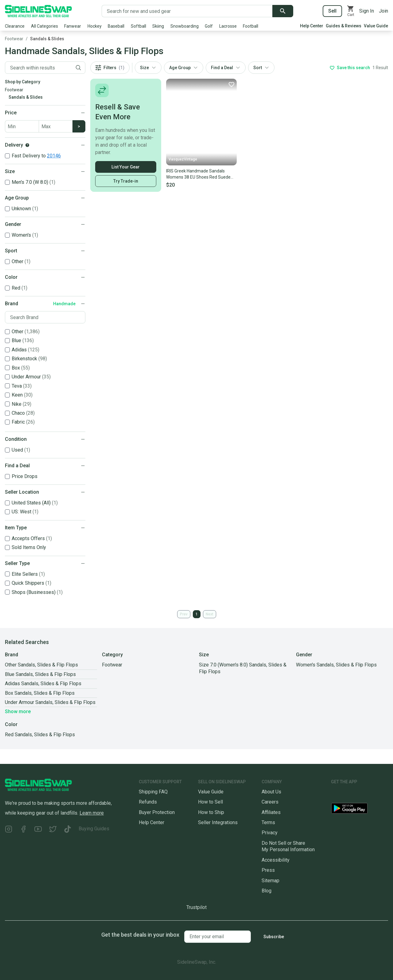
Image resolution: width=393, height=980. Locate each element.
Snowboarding (185, 26)
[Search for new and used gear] (187, 11)
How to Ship (211, 812)
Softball (138, 26)
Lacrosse (228, 26)
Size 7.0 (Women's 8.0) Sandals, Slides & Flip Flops (243, 668)
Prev (184, 614)
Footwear (14, 39)
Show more (18, 711)
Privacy (270, 833)
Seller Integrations (218, 822)
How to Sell (210, 802)
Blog (267, 891)
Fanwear (73, 26)
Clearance (15, 26)
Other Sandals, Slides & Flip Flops (41, 665)
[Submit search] (283, 11)
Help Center (312, 26)
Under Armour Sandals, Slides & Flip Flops (50, 702)
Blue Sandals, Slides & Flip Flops (40, 674)
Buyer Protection (157, 812)
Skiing (158, 26)
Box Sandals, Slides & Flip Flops (40, 693)
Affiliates (271, 812)
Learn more (92, 813)
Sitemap (270, 881)
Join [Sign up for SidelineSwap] (383, 11)
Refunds (148, 802)
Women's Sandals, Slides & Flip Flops (336, 665)
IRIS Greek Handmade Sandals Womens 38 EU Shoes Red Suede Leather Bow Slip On (198, 174)
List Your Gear (126, 167)
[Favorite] (231, 84)
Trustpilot (196, 907)
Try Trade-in (126, 181)
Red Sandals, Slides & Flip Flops (40, 735)
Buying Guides (94, 829)
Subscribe (274, 937)
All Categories (45, 26)
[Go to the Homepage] (38, 11)
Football (251, 26)
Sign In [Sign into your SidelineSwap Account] (367, 11)
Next (210, 614)
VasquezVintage (183, 159)
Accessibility (276, 860)
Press (268, 870)
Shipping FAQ (153, 792)
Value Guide (376, 26)
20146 (54, 156)
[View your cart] (351, 11)
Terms (268, 822)
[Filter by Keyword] (38, 68)
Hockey (95, 26)
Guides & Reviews (344, 26)
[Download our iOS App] (354, 794)
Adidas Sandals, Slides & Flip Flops (43, 684)
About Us (271, 792)
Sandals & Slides (47, 39)
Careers (270, 802)
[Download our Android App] (360, 810)
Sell (332, 11)
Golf (209, 26)
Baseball (116, 26)
